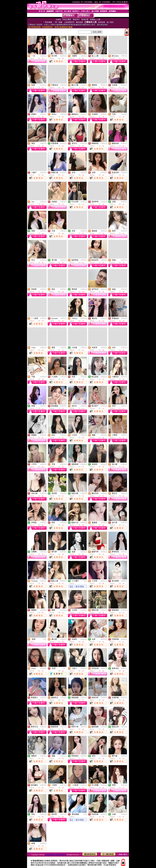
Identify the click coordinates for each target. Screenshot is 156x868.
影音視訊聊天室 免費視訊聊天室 (56, 855)
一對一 (64, 668)
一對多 (85, 581)
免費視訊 (43, 56)
